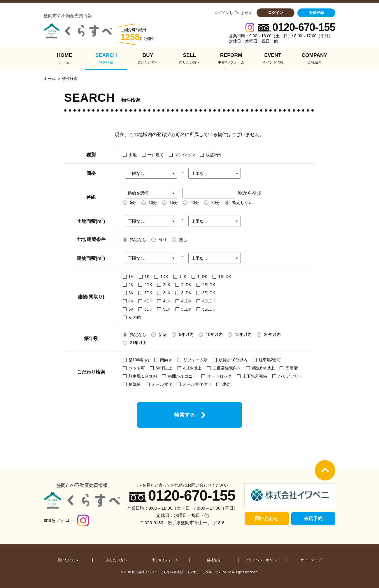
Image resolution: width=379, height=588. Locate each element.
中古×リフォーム (165, 560)
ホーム (49, 79)
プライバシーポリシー (262, 560)
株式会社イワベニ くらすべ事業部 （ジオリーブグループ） (177, 572)
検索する (185, 415)
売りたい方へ (117, 560)
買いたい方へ (68, 560)
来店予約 (313, 519)
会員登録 (316, 13)
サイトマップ (311, 560)
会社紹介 (214, 560)
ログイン (276, 13)
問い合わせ (267, 519)
